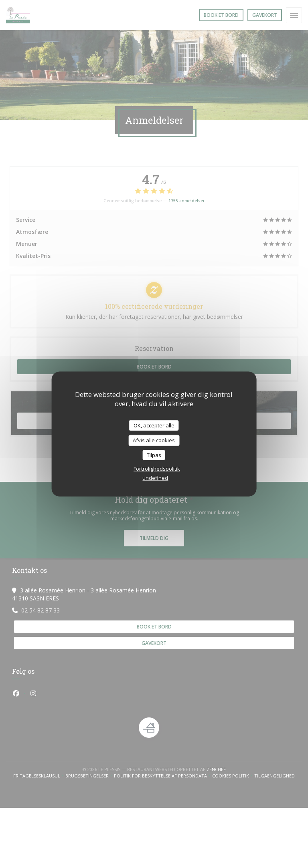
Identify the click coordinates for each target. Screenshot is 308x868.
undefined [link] (155, 478)
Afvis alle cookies (154, 440)
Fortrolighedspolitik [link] (157, 469)
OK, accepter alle (154, 425)
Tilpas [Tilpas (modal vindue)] (154, 455)
